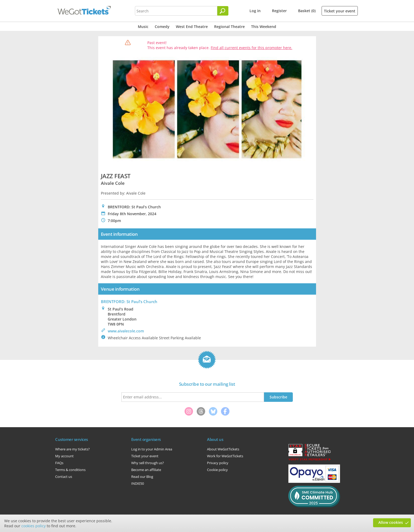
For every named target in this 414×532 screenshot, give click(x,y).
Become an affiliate (146, 470)
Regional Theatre (229, 27)
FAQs (59, 463)
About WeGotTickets (223, 449)
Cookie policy (217, 470)
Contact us (64, 477)
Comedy (162, 27)
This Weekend (264, 27)
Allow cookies (391, 522)
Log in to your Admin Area (152, 449)
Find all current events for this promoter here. (251, 48)
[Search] (223, 11)
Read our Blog (142, 477)
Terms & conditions (70, 470)
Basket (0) (307, 11)
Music (143, 27)
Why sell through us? (148, 463)
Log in (255, 11)
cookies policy (34, 526)
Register (279, 11)
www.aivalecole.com (126, 331)
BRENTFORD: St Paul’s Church (129, 302)
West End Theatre (192, 27)
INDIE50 (138, 483)
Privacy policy (218, 463)
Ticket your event (340, 11)
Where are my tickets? (72, 449)
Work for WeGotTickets (225, 456)
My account (64, 456)
